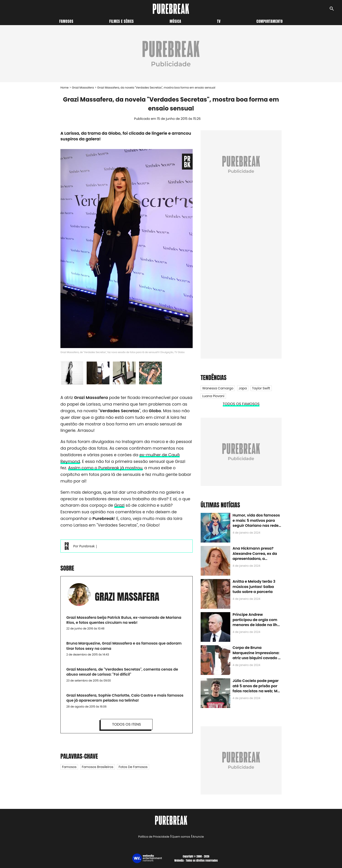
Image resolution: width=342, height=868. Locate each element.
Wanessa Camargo (218, 388)
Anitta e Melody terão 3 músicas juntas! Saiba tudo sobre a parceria (254, 587)
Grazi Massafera (83, 88)
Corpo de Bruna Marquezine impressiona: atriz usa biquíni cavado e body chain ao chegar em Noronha (256, 658)
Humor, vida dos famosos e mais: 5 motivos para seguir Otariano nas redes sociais (256, 523)
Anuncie (198, 837)
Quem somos (181, 837)
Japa (243, 388)
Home (65, 88)
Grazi (119, 505)
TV (219, 21)
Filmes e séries (122, 21)
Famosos (66, 21)
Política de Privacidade (154, 837)
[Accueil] (171, 9)
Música (175, 21)
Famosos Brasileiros (98, 767)
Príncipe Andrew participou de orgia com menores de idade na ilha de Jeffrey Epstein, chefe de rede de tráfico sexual (256, 625)
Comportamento (270, 21)
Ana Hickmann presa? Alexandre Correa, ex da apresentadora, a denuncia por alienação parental (255, 559)
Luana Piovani (213, 396)
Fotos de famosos (133, 767)
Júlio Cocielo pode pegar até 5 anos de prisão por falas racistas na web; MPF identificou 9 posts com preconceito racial (257, 691)
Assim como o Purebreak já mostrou (105, 468)
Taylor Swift (261, 388)
